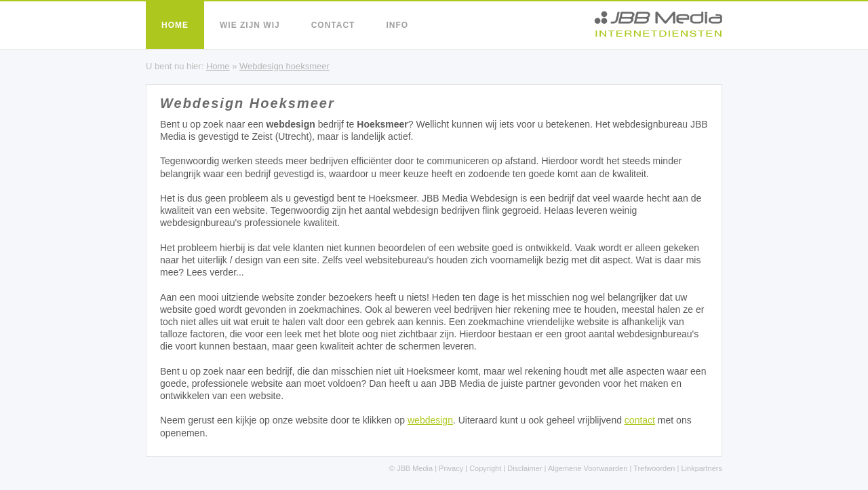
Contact (333, 25)
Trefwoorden (654, 468)
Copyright (485, 468)
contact (640, 420)
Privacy (451, 468)
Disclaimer (525, 468)
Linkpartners (702, 468)
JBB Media (415, 468)
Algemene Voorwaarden (588, 468)
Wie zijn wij (250, 25)
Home (175, 25)
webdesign (430, 420)
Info (397, 25)
